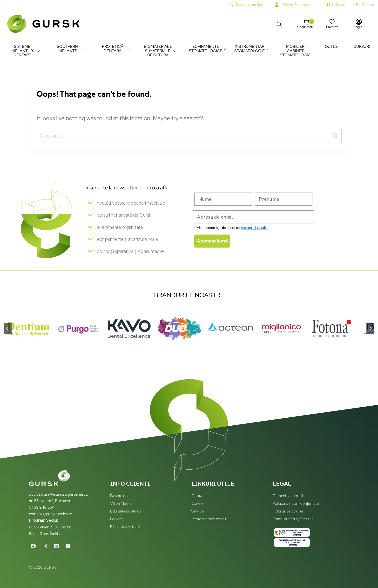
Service (198, 511)
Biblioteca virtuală (125, 527)
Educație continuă (126, 511)
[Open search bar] (279, 24)
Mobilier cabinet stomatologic (295, 51)
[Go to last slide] (8, 332)
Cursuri (362, 46)
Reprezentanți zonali (209, 519)
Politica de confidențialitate (296, 504)
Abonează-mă (212, 241)
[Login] (359, 24)
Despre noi (119, 496)
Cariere (197, 504)
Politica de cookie (288, 511)
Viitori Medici (121, 504)
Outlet (332, 46)
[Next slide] (370, 332)
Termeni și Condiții (254, 228)
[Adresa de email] (253, 217)
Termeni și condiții (288, 496)
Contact (199, 496)
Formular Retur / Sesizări (293, 519)
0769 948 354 (42, 507)
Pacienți (117, 519)
